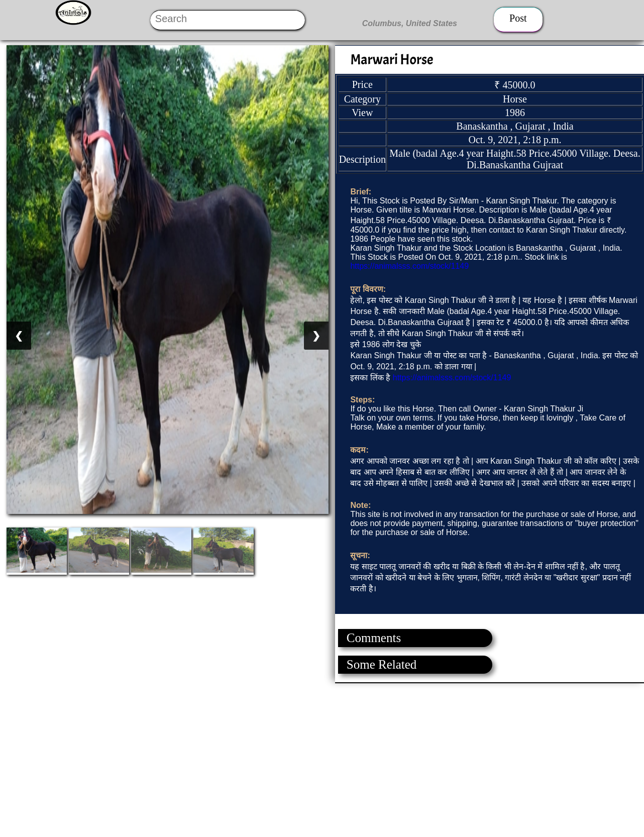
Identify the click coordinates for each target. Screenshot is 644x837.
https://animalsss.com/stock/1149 (409, 266)
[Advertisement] (301, 754)
